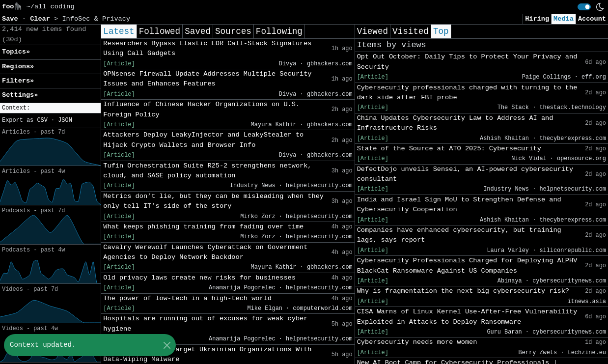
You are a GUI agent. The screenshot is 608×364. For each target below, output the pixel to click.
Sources (233, 31)
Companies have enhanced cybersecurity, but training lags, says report (459, 235)
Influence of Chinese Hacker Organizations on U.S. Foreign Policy (201, 109)
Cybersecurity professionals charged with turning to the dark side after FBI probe (467, 93)
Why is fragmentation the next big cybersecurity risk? (463, 291)
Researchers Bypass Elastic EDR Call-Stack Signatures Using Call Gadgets (207, 48)
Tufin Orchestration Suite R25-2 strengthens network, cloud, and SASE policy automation (207, 171)
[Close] (167, 345)
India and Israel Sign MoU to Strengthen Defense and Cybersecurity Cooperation (459, 205)
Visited (411, 31)
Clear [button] (42, 19)
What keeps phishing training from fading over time (203, 227)
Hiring (537, 19)
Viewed (373, 31)
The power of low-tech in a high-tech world (187, 298)
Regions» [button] (18, 67)
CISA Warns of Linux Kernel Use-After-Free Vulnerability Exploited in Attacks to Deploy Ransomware (467, 317)
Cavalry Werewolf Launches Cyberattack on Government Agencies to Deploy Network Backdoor (205, 252)
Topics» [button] (16, 52)
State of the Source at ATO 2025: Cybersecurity (449, 149)
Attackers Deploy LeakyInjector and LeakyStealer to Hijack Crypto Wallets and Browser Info (203, 140)
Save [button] (12, 19)
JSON (65, 120)
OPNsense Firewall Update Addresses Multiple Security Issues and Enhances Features (207, 79)
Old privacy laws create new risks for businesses (199, 278)
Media (564, 19)
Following (279, 31)
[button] (50, 108)
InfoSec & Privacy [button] (96, 19)
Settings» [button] (20, 95)
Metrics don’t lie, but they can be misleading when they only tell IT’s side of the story (213, 201)
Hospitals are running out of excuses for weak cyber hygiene (205, 323)
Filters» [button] (18, 81)
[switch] (584, 7)
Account (592, 19)
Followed (160, 31)
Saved (198, 31)
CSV (42, 120)
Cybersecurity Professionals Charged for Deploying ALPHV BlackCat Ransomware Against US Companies (467, 266)
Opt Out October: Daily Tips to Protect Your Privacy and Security (467, 62)
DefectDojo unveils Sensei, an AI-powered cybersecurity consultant (465, 174)
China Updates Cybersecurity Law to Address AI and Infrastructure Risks (455, 123)
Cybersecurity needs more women (417, 342)
